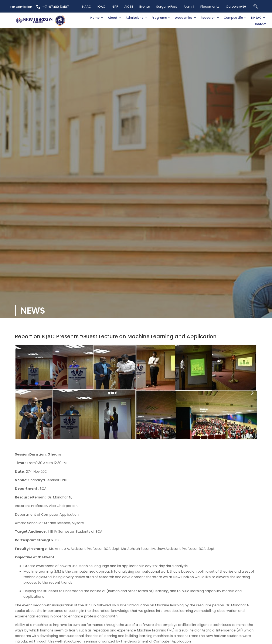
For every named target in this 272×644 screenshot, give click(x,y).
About (114, 18)
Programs (161, 18)
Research (210, 18)
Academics (186, 18)
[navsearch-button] (256, 6)
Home (97, 18)
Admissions (136, 18)
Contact (260, 24)
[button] (20, 393)
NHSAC (258, 18)
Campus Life (235, 18)
